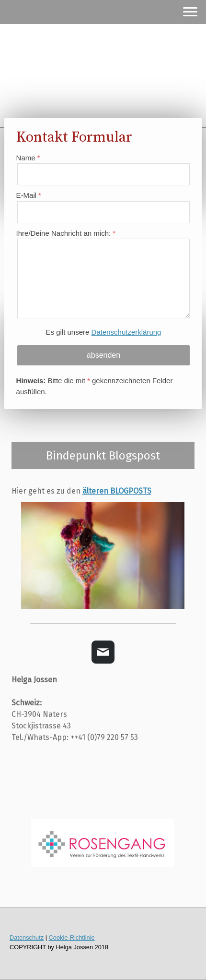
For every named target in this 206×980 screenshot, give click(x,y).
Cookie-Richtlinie (72, 938)
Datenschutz (27, 938)
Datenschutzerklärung (126, 332)
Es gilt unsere (104, 332)
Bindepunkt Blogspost (103, 456)
